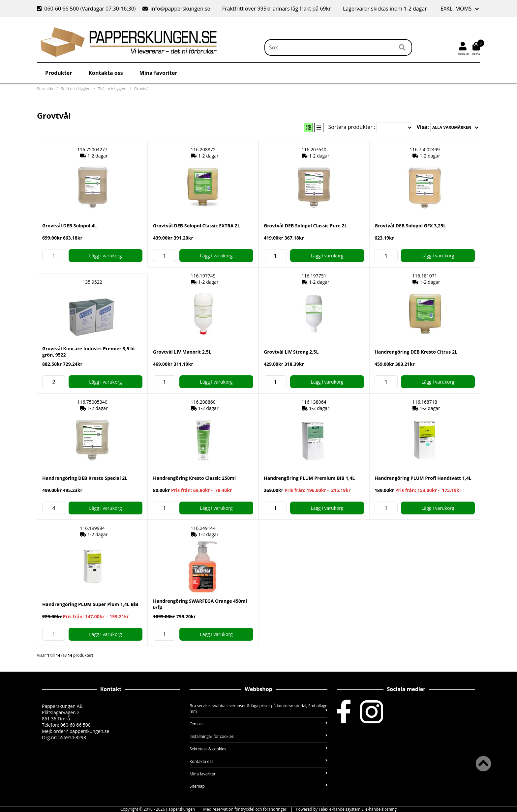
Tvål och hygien (112, 89)
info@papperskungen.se (176, 9)
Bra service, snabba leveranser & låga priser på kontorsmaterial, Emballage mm (258, 709)
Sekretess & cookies (258, 749)
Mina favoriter (158, 73)
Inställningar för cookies (258, 736)
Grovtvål (142, 89)
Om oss (258, 724)
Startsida (45, 89)
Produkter (59, 73)
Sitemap (258, 786)
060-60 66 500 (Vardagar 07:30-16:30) (87, 9)
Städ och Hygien (76, 89)
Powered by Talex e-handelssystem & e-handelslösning (346, 809)
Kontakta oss (106, 73)
